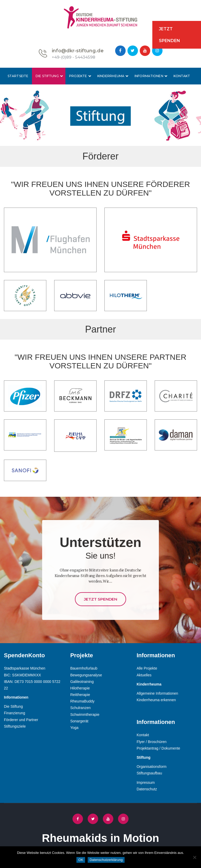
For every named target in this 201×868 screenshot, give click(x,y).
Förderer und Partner (21, 720)
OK (81, 860)
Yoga (74, 728)
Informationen (149, 76)
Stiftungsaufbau (149, 773)
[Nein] (194, 857)
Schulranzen (80, 708)
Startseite (18, 76)
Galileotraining (82, 682)
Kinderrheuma (111, 76)
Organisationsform (152, 767)
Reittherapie (80, 695)
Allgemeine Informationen (157, 693)
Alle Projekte (147, 668)
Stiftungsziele (15, 726)
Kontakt (182, 76)
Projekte (78, 76)
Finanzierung (15, 713)
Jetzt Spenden (100, 580)
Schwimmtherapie (85, 715)
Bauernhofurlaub (84, 668)
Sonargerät (79, 721)
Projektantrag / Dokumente (158, 748)
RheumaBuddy (82, 701)
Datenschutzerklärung (106, 860)
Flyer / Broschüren (152, 742)
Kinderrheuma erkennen (156, 700)
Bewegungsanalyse (86, 675)
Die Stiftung (47, 76)
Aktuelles (144, 675)
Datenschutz (147, 789)
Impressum (146, 783)
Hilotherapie (80, 688)
